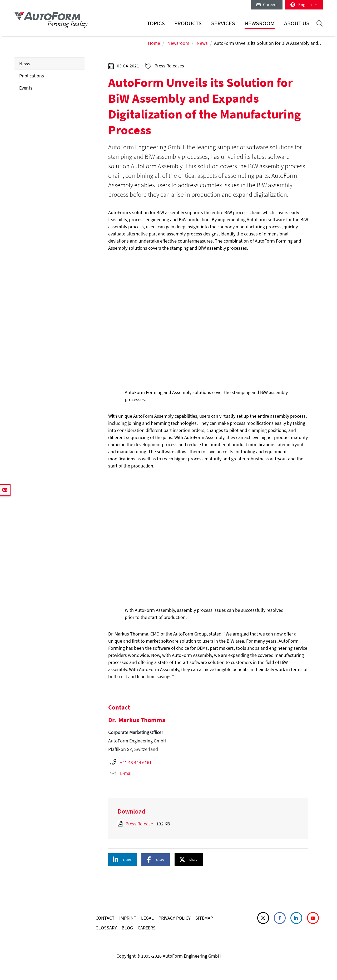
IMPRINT (128, 918)
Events (26, 88)
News (202, 43)
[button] (122, 860)
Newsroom (260, 23)
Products (188, 23)
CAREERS (147, 928)
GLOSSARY (106, 928)
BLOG (127, 928)
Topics (156, 23)
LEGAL (147, 918)
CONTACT (105, 918)
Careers (267, 4)
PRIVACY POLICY (175, 918)
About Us (297, 23)
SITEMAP (204, 918)
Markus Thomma (137, 720)
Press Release (139, 824)
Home (154, 43)
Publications (32, 76)
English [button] (304, 4)
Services (223, 23)
